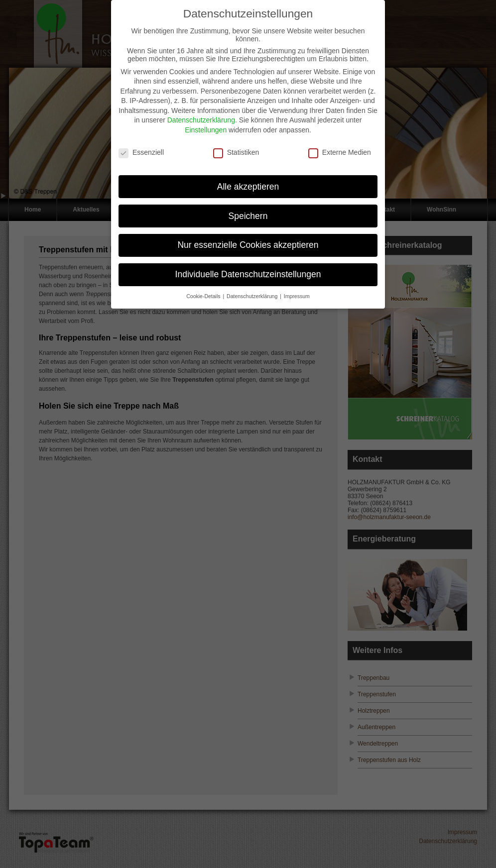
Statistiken (236, 146)
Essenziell (141, 146)
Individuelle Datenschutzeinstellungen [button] (248, 268)
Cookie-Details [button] (204, 290)
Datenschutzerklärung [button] (253, 290)
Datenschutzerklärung (201, 114)
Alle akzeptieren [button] (248, 180)
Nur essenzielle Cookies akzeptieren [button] (248, 239)
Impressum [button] (297, 290)
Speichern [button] (248, 210)
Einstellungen (206, 124)
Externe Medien (340, 146)
